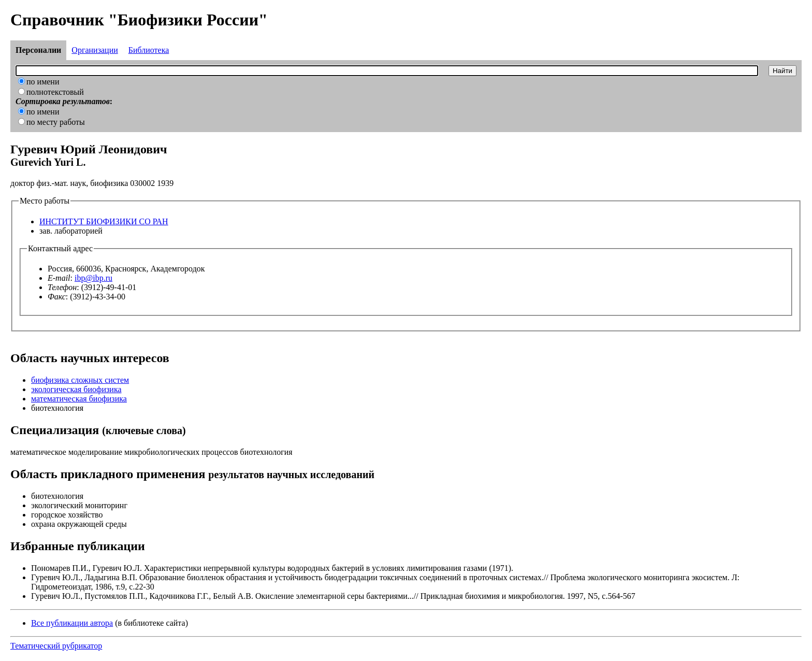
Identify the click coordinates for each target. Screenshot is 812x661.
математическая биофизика (79, 399)
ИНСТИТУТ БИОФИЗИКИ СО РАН (104, 221)
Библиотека (149, 50)
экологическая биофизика (76, 389)
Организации (95, 50)
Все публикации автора (72, 623)
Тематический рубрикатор (56, 646)
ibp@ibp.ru (93, 278)
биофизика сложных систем (80, 380)
